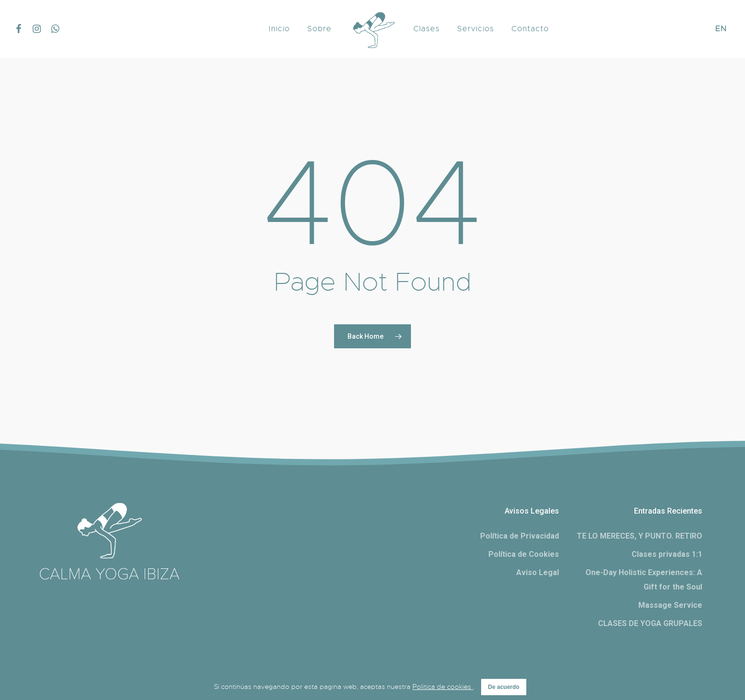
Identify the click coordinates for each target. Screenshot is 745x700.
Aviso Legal (538, 572)
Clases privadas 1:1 (667, 554)
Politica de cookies (443, 687)
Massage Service (670, 605)
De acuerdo (503, 687)
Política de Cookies (524, 554)
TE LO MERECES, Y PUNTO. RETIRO (639, 536)
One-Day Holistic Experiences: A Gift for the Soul (644, 580)
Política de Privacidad (520, 536)
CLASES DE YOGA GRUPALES (650, 623)
